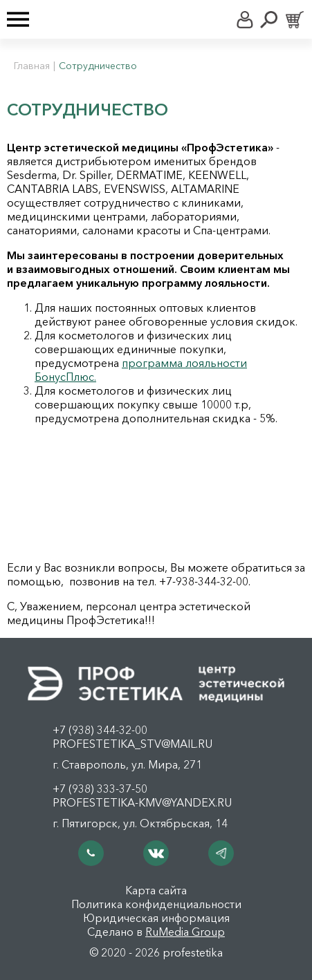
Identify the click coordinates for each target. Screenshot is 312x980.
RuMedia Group (185, 932)
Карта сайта (156, 890)
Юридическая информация (156, 918)
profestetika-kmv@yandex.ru (142, 802)
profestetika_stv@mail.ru (132, 744)
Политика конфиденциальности (156, 904)
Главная (32, 66)
